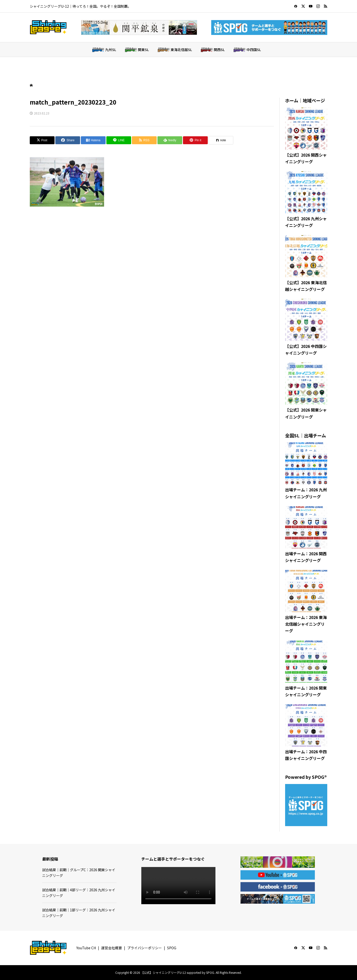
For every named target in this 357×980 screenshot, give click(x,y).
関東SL (143, 50)
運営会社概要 (112, 948)
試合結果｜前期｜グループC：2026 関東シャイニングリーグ (79, 872)
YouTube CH (86, 948)
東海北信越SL (181, 50)
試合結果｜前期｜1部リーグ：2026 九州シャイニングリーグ (79, 913)
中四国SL (254, 50)
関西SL (219, 50)
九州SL (111, 50)
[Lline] (119, 140)
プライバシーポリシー (145, 948)
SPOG (172, 948)
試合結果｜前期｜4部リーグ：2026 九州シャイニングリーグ (79, 893)
